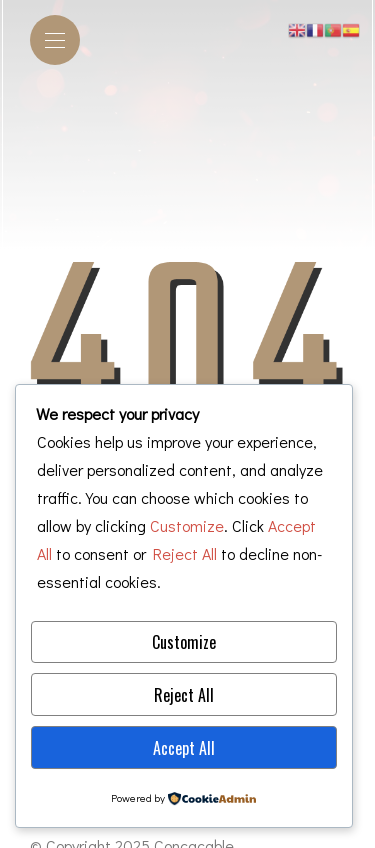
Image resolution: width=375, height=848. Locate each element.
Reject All (184, 695)
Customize (184, 642)
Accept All (184, 748)
